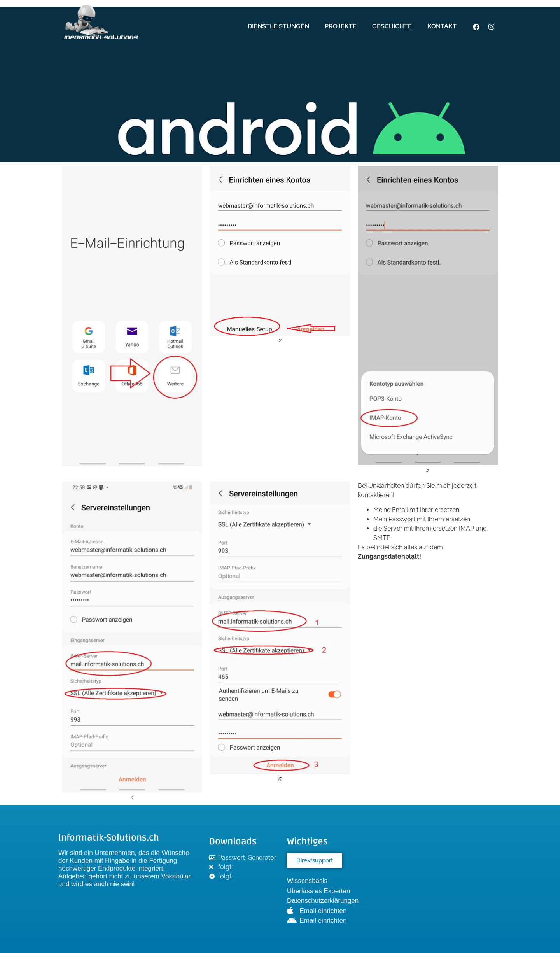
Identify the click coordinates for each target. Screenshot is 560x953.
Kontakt (442, 26)
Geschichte (392, 26)
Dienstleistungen (278, 26)
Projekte (341, 26)
